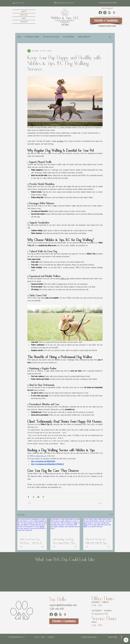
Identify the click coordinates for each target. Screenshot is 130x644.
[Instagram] (105, 13)
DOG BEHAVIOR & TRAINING (32, 37)
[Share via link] (43, 497)
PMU (116, 637)
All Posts (19, 37)
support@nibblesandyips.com (63, 605)
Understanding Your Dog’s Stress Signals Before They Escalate (64, 541)
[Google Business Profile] (114, 13)
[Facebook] (100, 13)
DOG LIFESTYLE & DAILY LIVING (51, 37)
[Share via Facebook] (28, 497)
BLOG (24, 18)
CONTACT (24, 22)
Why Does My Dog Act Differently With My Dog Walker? (96, 541)
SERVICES (24, 15)
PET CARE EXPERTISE (68, 37)
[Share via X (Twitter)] (33, 497)
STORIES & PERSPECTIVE (84, 37)
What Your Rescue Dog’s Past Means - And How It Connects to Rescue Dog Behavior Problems (31, 541)
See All (111, 515)
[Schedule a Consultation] (106, 21)
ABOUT (24, 11)
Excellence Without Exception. (65, 21)
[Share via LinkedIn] (38, 497)
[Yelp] (109, 13)
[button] (110, 37)
